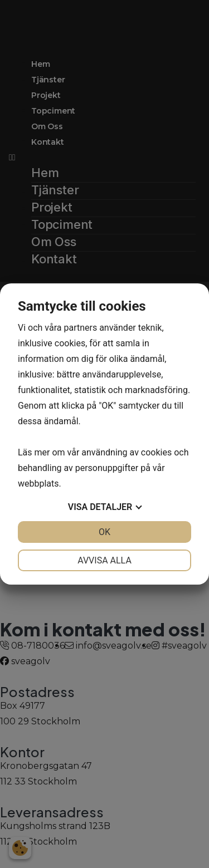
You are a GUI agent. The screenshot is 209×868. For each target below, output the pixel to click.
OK (104, 532)
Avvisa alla (104, 560)
